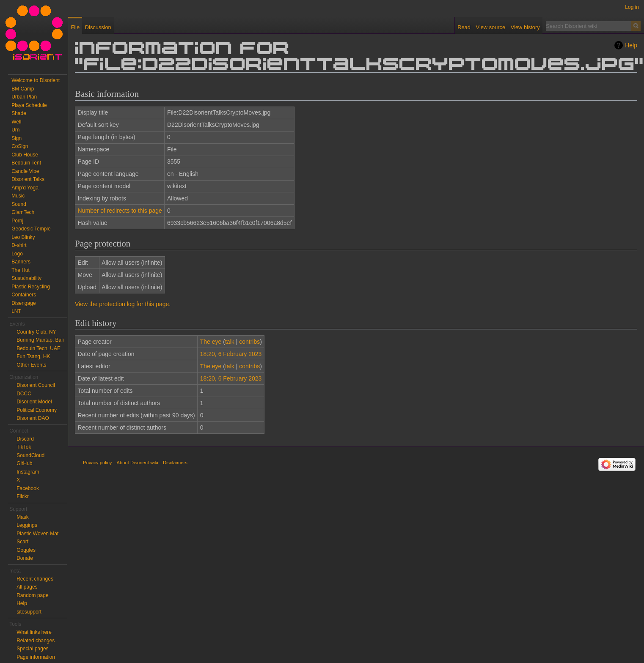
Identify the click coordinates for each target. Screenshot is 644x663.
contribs (249, 342)
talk (230, 342)
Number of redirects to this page (120, 211)
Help (631, 45)
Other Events (31, 365)
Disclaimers (175, 463)
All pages (27, 587)
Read (464, 27)
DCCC (24, 394)
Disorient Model (34, 402)
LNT (16, 311)
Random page (32, 595)
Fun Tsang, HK (33, 356)
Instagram (28, 472)
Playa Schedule (29, 105)
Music (18, 196)
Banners (21, 262)
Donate (25, 558)
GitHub (24, 463)
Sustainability (26, 278)
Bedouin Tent (26, 163)
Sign (17, 138)
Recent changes (35, 579)
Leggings (27, 525)
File (75, 27)
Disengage (23, 303)
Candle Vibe (25, 171)
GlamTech (23, 212)
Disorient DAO (33, 418)
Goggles (26, 550)
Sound (19, 204)
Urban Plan (24, 97)
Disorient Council (36, 385)
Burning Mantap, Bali (40, 340)
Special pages (32, 649)
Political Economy (37, 410)
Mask (23, 517)
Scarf (22, 542)
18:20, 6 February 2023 (231, 354)
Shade (19, 113)
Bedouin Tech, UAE (39, 348)
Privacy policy (97, 463)
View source (491, 27)
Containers (24, 295)
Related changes (36, 641)
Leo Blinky (23, 237)
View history (525, 27)
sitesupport (29, 612)
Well (16, 122)
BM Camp (23, 89)
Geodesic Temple (31, 229)
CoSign (20, 146)
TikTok (24, 447)
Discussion (98, 27)
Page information (36, 657)
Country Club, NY (36, 332)
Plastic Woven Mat (37, 534)
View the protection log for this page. (123, 304)
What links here (34, 632)
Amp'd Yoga (25, 188)
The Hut (21, 270)
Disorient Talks (28, 179)
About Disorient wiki (138, 463)
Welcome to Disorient (36, 80)
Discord (25, 439)
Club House (25, 155)
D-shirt (19, 245)
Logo (17, 254)
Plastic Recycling (31, 287)
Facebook (28, 488)
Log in (632, 7)
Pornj (17, 221)
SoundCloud (30, 455)
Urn (15, 130)
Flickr (23, 496)
